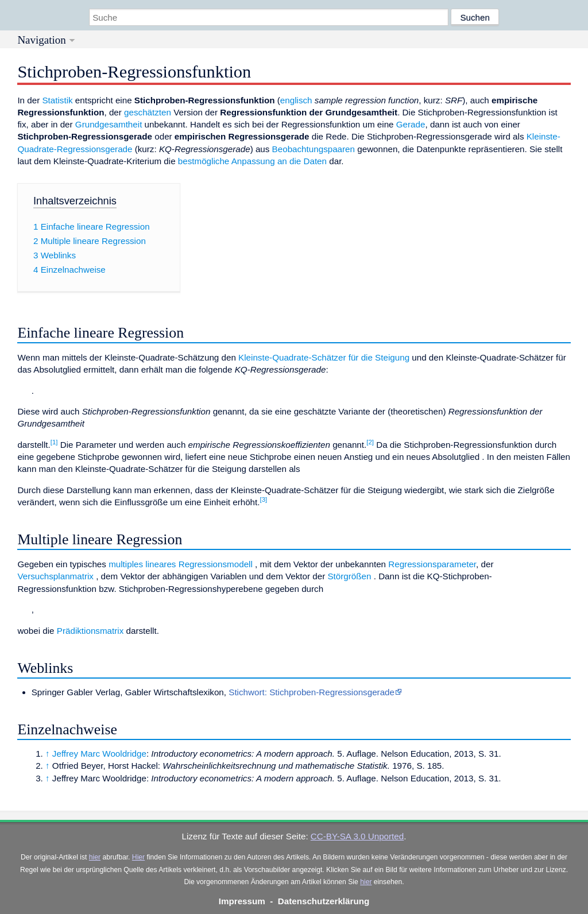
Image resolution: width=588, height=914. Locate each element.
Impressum (242, 901)
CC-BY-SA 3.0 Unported (357, 836)
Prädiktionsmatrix (90, 631)
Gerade (411, 124)
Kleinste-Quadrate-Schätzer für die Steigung (324, 357)
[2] (370, 442)
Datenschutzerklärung (324, 901)
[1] (54, 442)
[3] (264, 499)
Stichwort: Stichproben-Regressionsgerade (312, 692)
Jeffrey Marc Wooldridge (99, 754)
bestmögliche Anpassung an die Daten (252, 161)
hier (95, 857)
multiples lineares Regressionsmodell (181, 564)
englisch (296, 100)
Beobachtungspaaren (314, 149)
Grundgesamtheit (109, 124)
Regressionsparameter (432, 564)
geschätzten (148, 112)
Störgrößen (349, 576)
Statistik (57, 100)
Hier (138, 857)
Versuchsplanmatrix (55, 576)
